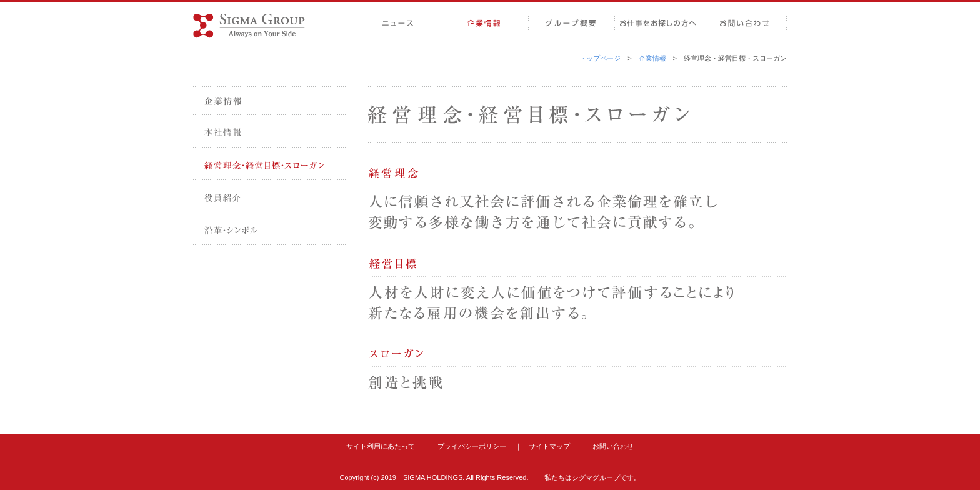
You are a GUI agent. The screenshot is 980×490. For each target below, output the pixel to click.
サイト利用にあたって (381, 446)
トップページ (600, 58)
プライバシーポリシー (472, 446)
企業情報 (652, 58)
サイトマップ (549, 446)
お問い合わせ (613, 446)
